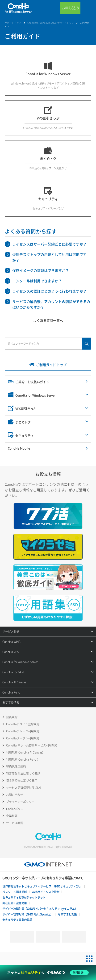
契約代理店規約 (16, 766)
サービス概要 (15, 823)
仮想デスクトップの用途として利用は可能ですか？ (49, 257)
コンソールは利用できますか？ (37, 281)
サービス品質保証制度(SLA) (24, 788)
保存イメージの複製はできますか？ (41, 270)
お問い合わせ (15, 795)
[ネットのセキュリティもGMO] (48, 973)
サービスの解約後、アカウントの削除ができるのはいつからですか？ (51, 304)
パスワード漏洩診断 (15, 892)
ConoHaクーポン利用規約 (23, 738)
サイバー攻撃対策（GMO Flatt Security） (28, 914)
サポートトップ (13, 23)
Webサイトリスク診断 (46, 892)
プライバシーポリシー (20, 802)
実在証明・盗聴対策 (15, 903)
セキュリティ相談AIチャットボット (24, 897)
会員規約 (12, 717)
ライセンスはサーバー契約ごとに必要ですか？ (49, 244)
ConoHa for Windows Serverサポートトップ (51, 23)
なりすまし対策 (67, 914)
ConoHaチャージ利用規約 (23, 731)
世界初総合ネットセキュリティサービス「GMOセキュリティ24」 (42, 886)
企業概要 (12, 816)
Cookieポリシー (16, 809)
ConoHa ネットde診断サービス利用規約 (32, 745)
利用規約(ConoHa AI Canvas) (25, 752)
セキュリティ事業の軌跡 (17, 920)
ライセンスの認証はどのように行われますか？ (49, 291)
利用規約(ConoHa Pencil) (22, 759)
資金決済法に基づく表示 (22, 781)
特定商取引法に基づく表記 (23, 774)
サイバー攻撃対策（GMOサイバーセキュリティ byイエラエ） (40, 909)
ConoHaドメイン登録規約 (23, 724)
